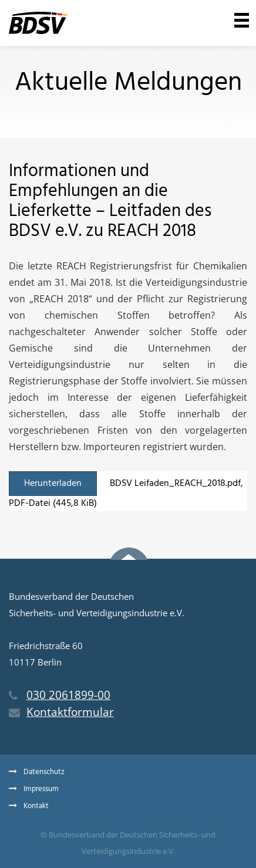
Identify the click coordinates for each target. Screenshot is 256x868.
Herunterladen (53, 484)
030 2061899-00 (60, 695)
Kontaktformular (61, 712)
